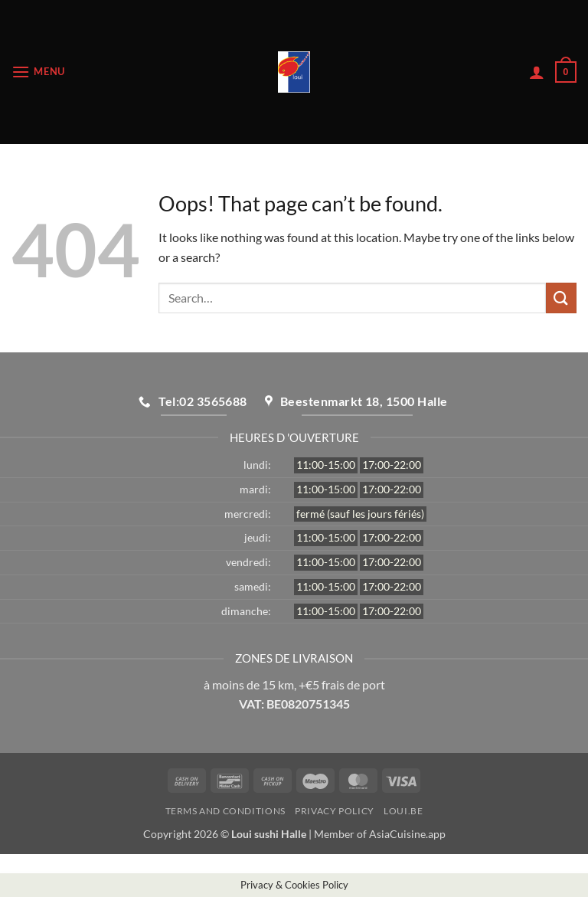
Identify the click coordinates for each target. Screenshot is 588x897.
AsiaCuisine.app (407, 834)
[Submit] (561, 298)
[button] (38, 72)
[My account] (537, 72)
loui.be (403, 811)
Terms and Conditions (225, 811)
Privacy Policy (335, 811)
